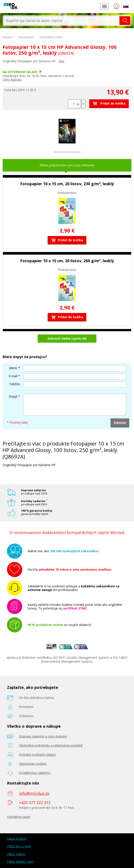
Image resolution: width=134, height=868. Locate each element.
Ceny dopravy (12, 79)
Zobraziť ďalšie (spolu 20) (67, 338)
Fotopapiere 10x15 (52, 37)
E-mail (13, 376)
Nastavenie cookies (33, 764)
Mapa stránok (17, 839)
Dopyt (13, 396)
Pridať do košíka (109, 103)
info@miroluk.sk (34, 793)
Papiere (7, 37)
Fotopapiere (26, 37)
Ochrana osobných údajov (37, 754)
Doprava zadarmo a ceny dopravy (43, 736)
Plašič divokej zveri (20, 862)
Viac (62, 61)
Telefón (15, 384)
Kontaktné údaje (19, 817)
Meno (13, 368)
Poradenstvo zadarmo (35, 773)
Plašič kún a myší (19, 846)
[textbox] (62, 21)
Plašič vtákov (16, 854)
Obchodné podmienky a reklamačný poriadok (51, 745)
